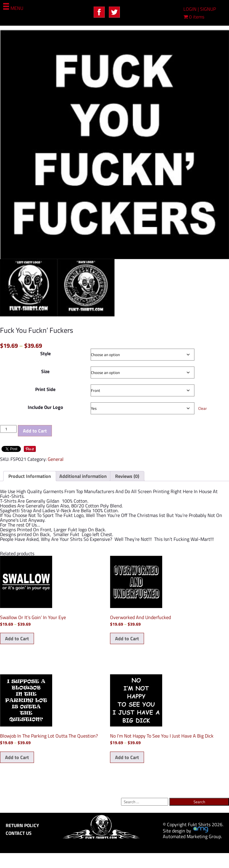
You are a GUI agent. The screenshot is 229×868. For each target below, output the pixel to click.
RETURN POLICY (22, 825)
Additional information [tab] (83, 476)
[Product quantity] (8, 429)
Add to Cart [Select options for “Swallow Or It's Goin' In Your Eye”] (17, 638)
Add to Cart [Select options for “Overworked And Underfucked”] (127, 638)
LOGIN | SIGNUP (200, 9)
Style (45, 353)
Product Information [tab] (30, 476)
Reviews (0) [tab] (127, 476)
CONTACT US (19, 833)
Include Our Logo (45, 407)
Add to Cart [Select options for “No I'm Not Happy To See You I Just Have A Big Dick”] (127, 757)
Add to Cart (35, 431)
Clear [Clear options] (203, 408)
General (56, 459)
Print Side (45, 389)
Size (45, 371)
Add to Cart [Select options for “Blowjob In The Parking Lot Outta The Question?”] (17, 757)
